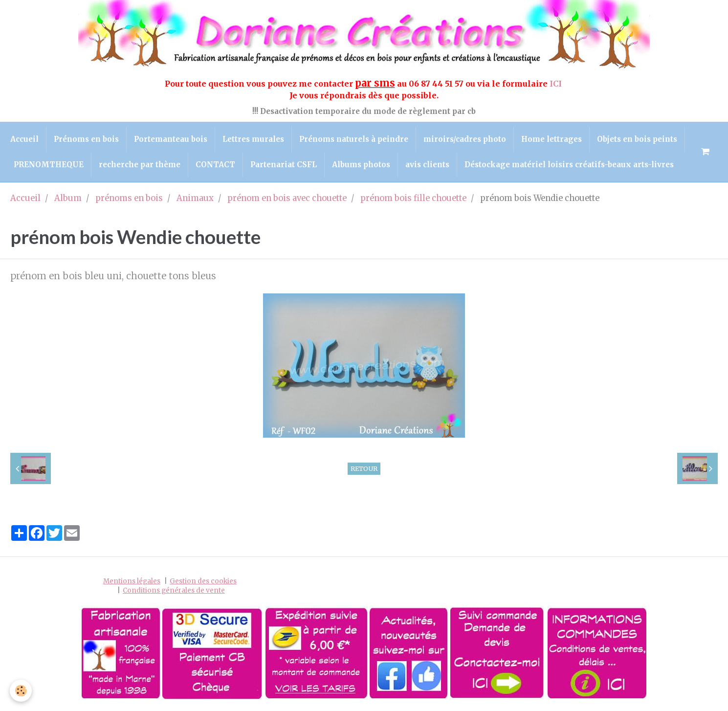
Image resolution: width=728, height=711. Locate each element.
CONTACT (215, 165)
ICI (557, 84)
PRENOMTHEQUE (49, 165)
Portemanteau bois (171, 139)
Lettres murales (253, 139)
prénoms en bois (129, 198)
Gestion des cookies (203, 581)
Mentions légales (132, 581)
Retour (364, 468)
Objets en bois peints (637, 139)
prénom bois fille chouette (413, 198)
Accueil (24, 139)
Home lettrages (552, 139)
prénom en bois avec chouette (287, 198)
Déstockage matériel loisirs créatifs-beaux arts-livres (569, 165)
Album (68, 198)
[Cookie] (21, 691)
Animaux (195, 198)
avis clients (427, 165)
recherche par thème (140, 165)
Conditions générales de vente (174, 590)
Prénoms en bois (86, 139)
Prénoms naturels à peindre (354, 139)
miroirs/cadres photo (465, 139)
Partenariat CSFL (284, 165)
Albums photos (361, 165)
